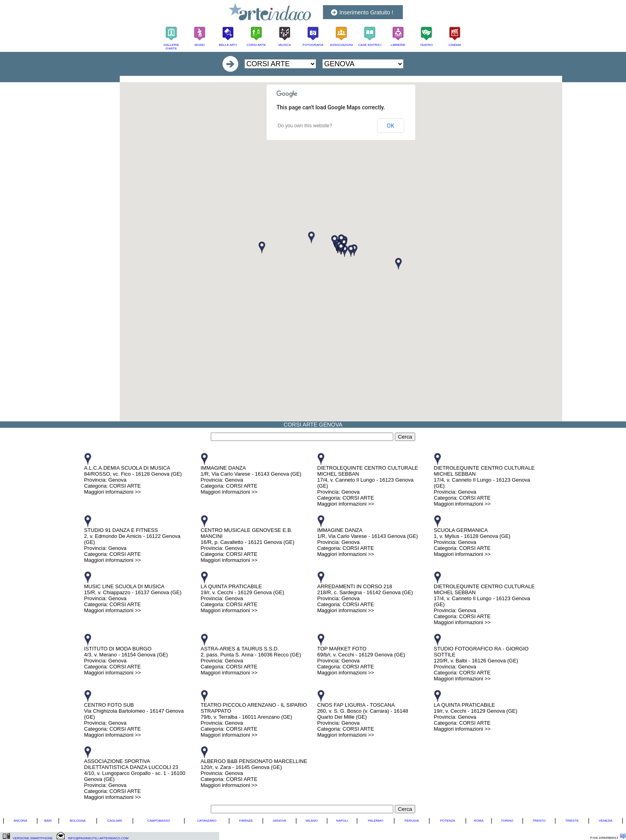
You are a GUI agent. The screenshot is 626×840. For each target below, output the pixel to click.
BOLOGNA (78, 821)
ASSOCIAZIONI (342, 45)
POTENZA (448, 821)
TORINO (507, 821)
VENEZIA (606, 821)
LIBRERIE (398, 45)
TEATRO (426, 45)
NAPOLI (342, 821)
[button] (398, 264)
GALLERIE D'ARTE (171, 47)
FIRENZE (246, 821)
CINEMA (455, 45)
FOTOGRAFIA (313, 45)
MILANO (312, 821)
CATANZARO (207, 821)
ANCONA (20, 821)
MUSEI (199, 45)
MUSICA (284, 45)
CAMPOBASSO (159, 821)
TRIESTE (572, 821)
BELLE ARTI (228, 45)
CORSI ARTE (256, 45)
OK (390, 126)
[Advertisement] (341, 79)
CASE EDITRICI (370, 45)
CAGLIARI (115, 821)
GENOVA (279, 821)
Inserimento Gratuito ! (366, 12)
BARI (48, 821)
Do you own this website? (305, 126)
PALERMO (375, 821)
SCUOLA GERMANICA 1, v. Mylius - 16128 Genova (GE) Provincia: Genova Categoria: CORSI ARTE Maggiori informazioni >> (472, 542)
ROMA (479, 821)
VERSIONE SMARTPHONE (33, 838)
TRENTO (539, 821)
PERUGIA (412, 821)
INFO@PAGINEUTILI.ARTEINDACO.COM (98, 838)
